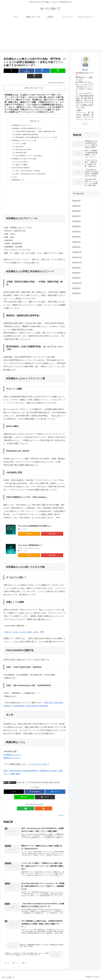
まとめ (13, 174)
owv (6, 780)
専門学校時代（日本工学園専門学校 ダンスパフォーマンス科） (37, 133)
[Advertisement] (50, 36)
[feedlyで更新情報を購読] (32, 806)
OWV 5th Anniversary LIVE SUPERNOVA (30, 171)
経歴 (52, 780)
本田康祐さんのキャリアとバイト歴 (23, 136)
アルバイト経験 (20, 139)
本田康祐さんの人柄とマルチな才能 (23, 155)
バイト (26, 780)
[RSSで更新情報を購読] (37, 806)
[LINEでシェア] (45, 71)
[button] (55, 71)
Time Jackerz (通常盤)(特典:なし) (30, 543)
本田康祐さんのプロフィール (21, 120)
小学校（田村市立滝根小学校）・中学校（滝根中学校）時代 (35, 126)
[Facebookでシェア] (24, 71)
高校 (57, 780)
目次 (32, 116)
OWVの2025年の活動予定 (20, 165)
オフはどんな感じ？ (21, 158)
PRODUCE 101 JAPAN (22, 146)
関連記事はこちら (17, 177)
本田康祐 (45, 780)
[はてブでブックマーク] (35, 71)
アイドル (13, 780)
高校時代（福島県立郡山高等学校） (27, 130)
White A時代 (18, 142)
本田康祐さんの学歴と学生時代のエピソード (27, 123)
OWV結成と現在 (20, 149)
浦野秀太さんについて (12, 756)
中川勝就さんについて (12, 752)
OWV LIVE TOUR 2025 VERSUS (27, 168)
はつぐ (85, 70)
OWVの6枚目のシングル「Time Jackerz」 (29, 152)
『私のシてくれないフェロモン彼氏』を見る (21, 630)
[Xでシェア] (14, 71)
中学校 (32, 780)
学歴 (38, 780)
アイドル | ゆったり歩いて (39, 762)
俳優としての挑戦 (20, 161)
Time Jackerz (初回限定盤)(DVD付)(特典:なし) (35, 524)
